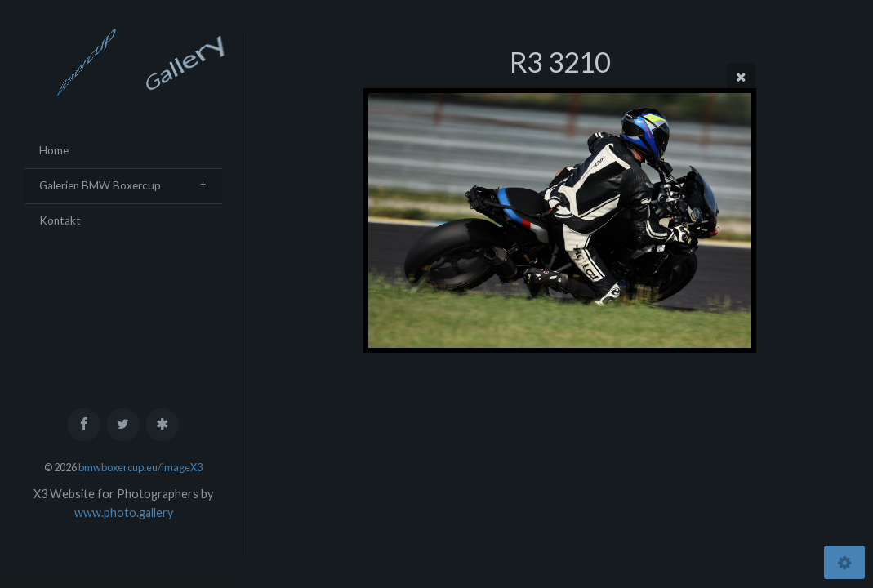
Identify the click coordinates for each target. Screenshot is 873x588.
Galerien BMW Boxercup (100, 185)
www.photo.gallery (124, 512)
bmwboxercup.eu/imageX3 (140, 467)
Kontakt (60, 220)
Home (54, 150)
